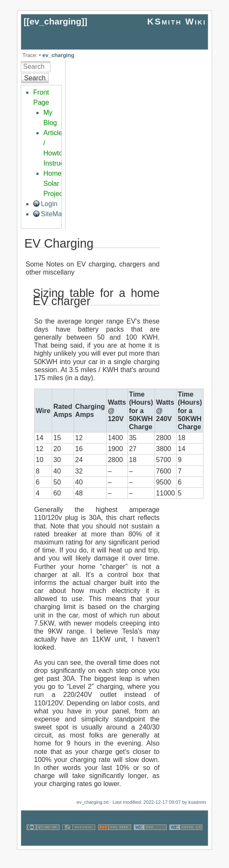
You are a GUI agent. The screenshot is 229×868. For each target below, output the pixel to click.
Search (35, 78)
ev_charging (56, 21)
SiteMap (53, 214)
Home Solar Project (54, 184)
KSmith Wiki (177, 21)
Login (49, 204)
